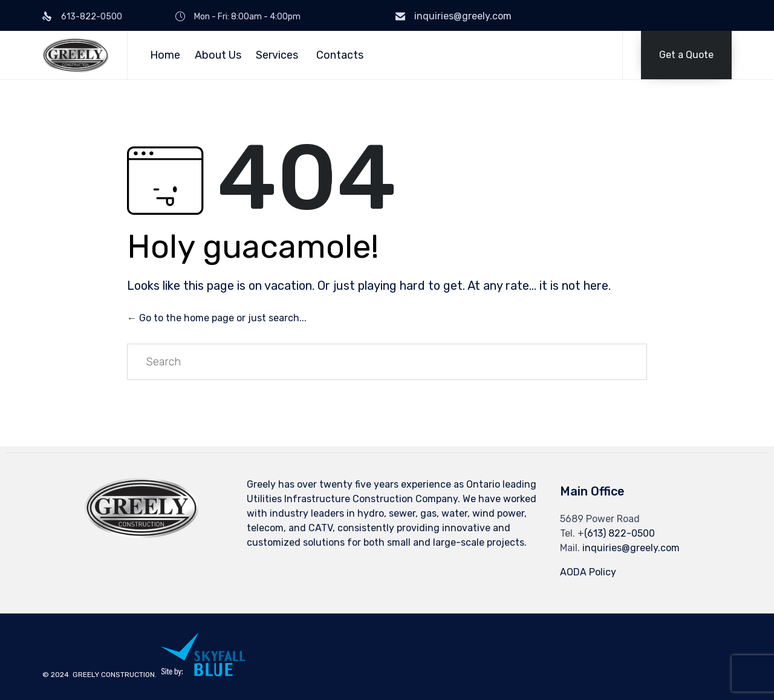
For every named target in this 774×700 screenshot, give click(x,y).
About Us (218, 55)
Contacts (340, 55)
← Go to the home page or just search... (217, 318)
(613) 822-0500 (620, 533)
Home (165, 55)
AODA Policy (588, 572)
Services (277, 55)
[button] (686, 55)
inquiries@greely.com (463, 16)
